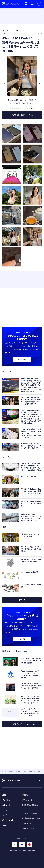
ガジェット (6, 805)
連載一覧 (22, 600)
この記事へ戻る (22, 115)
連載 (4, 795)
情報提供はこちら (28, 828)
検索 (26, 4)
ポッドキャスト (8, 820)
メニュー (33, 4)
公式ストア (6, 825)
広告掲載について (28, 823)
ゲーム (5, 810)
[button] (5, 83)
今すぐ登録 (22, 359)
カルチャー (6, 815)
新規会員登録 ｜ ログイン (39, 4)
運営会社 (25, 795)
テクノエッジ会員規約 (29, 813)
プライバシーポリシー (29, 800)
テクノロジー (7, 800)
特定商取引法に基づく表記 (31, 818)
